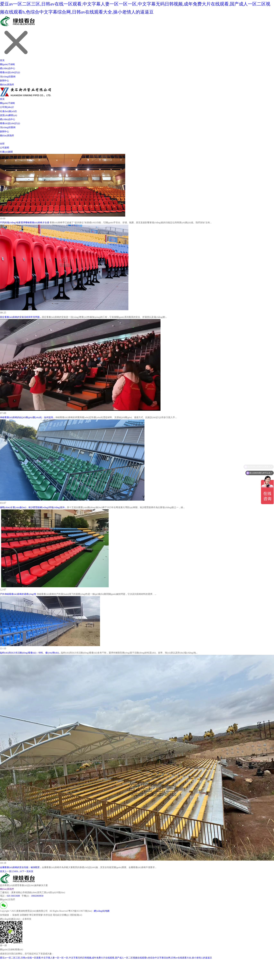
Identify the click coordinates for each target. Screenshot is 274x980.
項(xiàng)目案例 (8, 77)
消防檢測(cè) (76, 915)
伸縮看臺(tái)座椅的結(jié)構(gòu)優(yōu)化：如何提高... (27, 417)
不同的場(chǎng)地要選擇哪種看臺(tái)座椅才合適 (25, 223)
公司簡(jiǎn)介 (7, 107)
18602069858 (37, 896)
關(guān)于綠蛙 (7, 64)
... (19, 871)
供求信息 (48, 915)
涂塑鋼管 (24, 915)
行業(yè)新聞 (6, 152)
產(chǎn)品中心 (8, 68)
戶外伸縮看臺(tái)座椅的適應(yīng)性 (18, 594)
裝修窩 (16, 915)
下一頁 (25, 871)
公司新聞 (4, 148)
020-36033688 (13, 896)
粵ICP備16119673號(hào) (80, 911)
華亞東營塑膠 (36, 915)
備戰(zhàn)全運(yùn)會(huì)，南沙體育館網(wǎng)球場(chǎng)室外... (33, 507)
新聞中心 (4, 81)
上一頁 (8, 871)
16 (21, 871)
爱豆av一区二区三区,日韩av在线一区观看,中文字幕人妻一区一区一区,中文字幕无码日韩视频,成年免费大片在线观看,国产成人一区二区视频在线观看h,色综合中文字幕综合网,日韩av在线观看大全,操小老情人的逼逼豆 (106, 958)
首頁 (2, 60)
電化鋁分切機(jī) (61, 915)
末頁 (31, 871)
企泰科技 (27, 919)
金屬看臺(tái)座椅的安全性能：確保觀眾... (21, 867)
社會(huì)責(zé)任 (8, 111)
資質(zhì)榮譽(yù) (9, 115)
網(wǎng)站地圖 (102, 911)
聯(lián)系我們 (7, 85)
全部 (2, 144)
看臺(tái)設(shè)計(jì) (10, 72)
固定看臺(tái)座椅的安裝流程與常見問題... (21, 317)
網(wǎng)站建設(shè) (10, 919)
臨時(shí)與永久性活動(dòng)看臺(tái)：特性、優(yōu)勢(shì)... (30, 653)
